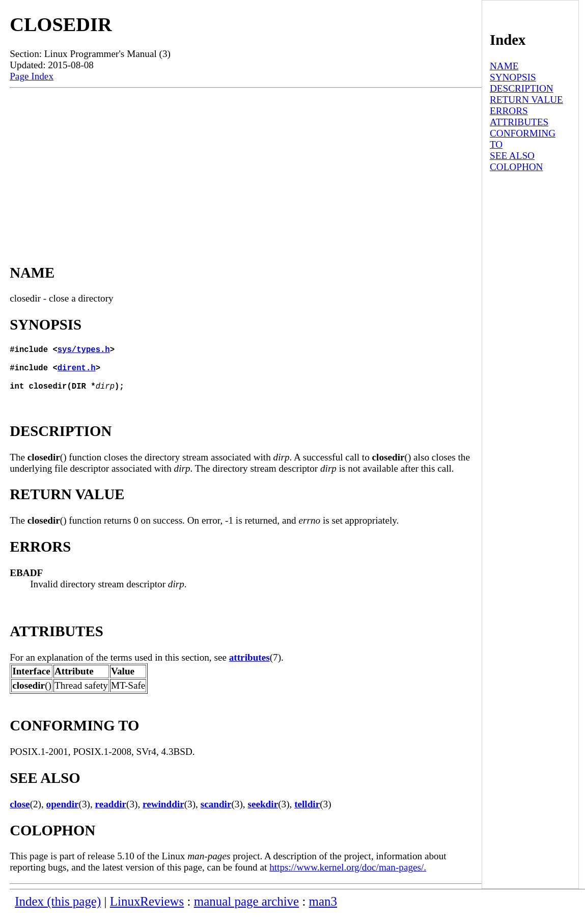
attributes (249, 668)
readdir (111, 814)
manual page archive (246, 912)
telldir (307, 814)
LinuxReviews (147, 912)
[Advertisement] (245, 165)
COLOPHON (516, 167)
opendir (63, 814)
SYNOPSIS (513, 77)
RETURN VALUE (526, 100)
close (20, 814)
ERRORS (509, 111)
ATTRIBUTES (519, 122)
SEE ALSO (512, 156)
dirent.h (77, 373)
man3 (323, 912)
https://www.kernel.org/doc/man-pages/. (348, 877)
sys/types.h (84, 351)
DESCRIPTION (522, 88)
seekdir (263, 814)
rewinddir (163, 814)
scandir (216, 814)
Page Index (32, 76)
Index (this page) (58, 912)
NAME (504, 66)
